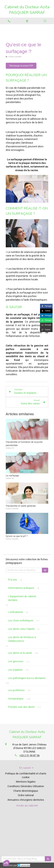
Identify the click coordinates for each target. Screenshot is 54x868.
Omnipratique (16, 699)
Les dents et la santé (20, 653)
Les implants (15, 670)
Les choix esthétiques (21, 620)
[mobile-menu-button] (45, 21)
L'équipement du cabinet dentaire (22, 598)
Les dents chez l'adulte (21, 629)
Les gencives (16, 661)
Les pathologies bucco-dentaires (27, 678)
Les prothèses (16, 690)
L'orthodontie (16, 612)
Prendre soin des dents (21, 707)
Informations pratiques (21, 588)
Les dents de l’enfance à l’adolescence (22, 639)
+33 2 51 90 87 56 (30, 755)
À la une (13, 580)
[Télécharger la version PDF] (21, 66)
